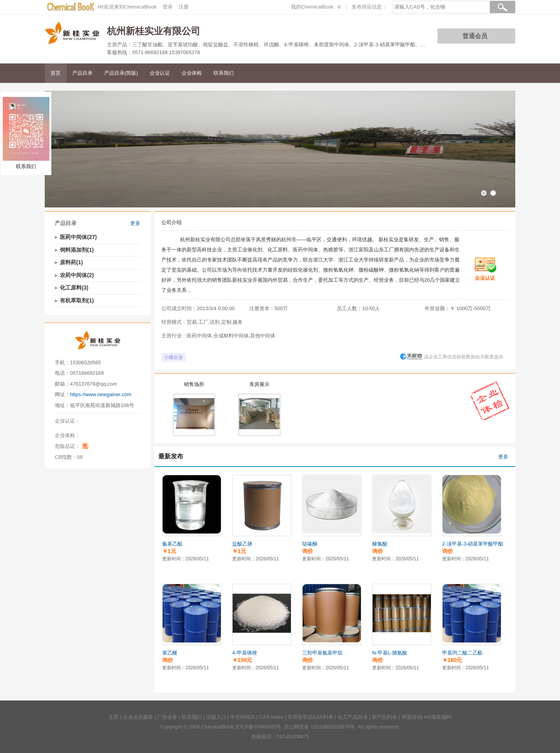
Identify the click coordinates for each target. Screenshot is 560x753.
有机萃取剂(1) (77, 300)
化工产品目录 (353, 717)
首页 (56, 73)
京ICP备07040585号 (258, 727)
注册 (184, 7)
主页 (114, 717)
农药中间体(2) (77, 275)
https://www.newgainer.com (101, 394)
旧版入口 (216, 717)
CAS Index (271, 717)
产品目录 (82, 73)
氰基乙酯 (172, 544)
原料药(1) (71, 262)
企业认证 (160, 73)
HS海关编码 (438, 717)
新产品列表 (384, 717)
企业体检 (192, 73)
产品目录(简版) (121, 73)
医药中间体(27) (78, 237)
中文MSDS (243, 717)
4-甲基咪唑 (245, 653)
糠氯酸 (380, 544)
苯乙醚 (170, 653)
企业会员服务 (138, 717)
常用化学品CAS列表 (310, 717)
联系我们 (224, 73)
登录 (168, 7)
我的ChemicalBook (312, 7)
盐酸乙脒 (242, 544)
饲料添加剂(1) (77, 250)
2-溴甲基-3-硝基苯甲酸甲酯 (473, 544)
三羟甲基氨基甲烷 (322, 653)
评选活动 (411, 717)
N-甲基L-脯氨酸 (390, 653)
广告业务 (167, 717)
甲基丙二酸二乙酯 (462, 653)
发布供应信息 (367, 7)
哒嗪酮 (310, 544)
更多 (135, 223)
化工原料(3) (74, 288)
